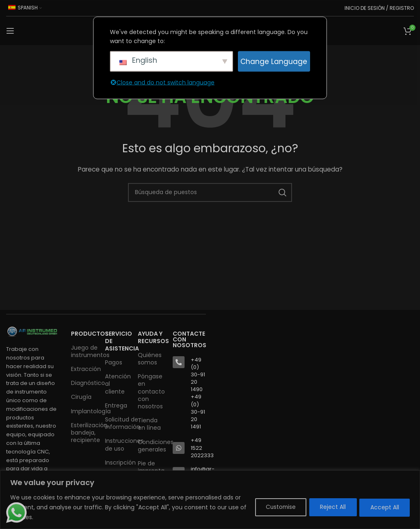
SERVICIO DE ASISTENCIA (117, 341)
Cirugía (81, 397)
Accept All (383, 507)
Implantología (84, 411)
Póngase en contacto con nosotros (151, 391)
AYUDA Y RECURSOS (151, 337)
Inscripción (117, 463)
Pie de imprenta (151, 467)
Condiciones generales (151, 446)
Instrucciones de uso (117, 444)
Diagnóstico (84, 383)
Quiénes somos (150, 359)
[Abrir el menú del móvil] (10, 31)
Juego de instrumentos (84, 351)
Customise (274, 507)
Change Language (274, 61)
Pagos (114, 362)
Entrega (116, 405)
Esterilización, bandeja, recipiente (84, 433)
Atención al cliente (117, 384)
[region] (210, 500)
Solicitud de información (117, 423)
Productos (84, 334)
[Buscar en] (210, 192)
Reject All (329, 507)
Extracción (84, 369)
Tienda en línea (149, 424)
